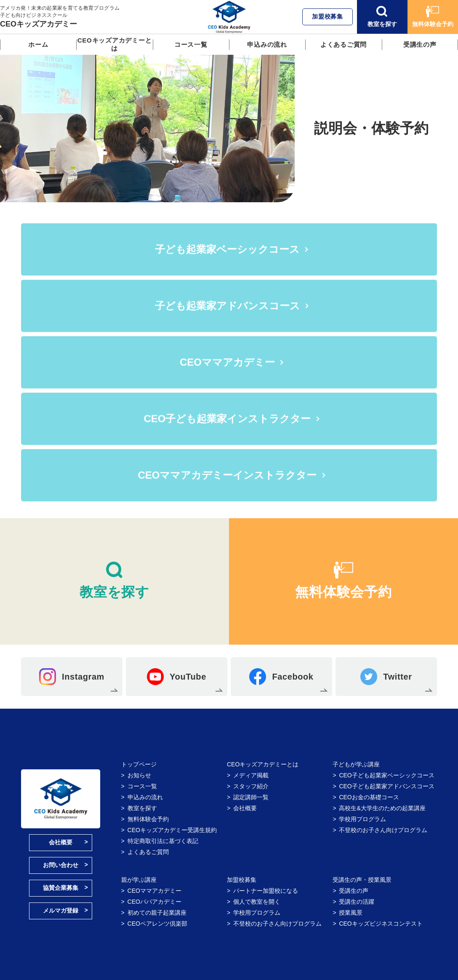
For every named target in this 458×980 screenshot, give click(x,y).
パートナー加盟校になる (266, 891)
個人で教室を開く (257, 902)
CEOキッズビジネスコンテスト (381, 924)
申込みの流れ (267, 44)
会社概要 (61, 842)
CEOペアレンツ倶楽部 (157, 924)
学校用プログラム (362, 819)
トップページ (139, 764)
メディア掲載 (251, 775)
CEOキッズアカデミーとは (115, 44)
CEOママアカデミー (154, 891)
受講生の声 (420, 44)
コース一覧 (191, 44)
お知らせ (139, 775)
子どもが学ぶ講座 (356, 764)
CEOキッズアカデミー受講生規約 (172, 830)
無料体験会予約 (433, 17)
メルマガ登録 (61, 910)
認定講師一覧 (251, 797)
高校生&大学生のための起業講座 (382, 808)
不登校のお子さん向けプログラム (383, 830)
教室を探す (382, 17)
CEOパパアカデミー (154, 902)
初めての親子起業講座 (157, 913)
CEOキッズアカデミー (39, 24)
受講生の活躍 (357, 902)
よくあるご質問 (343, 44)
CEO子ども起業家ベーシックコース (386, 775)
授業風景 (351, 913)
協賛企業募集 (61, 888)
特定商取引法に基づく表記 (163, 841)
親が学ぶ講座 (139, 880)
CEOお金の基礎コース (369, 797)
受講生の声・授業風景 (362, 880)
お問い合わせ (61, 865)
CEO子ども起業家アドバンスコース (386, 786)
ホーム (38, 44)
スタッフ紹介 (251, 786)
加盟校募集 (328, 16)
